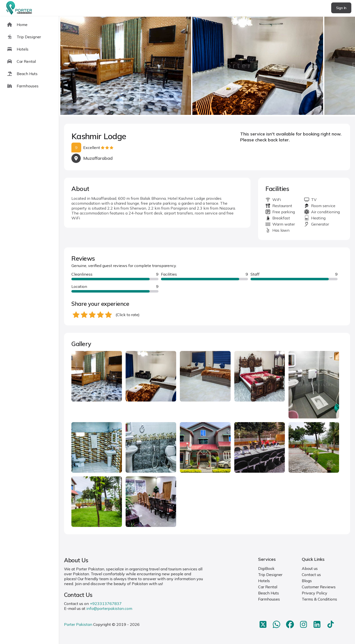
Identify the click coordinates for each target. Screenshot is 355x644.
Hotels (264, 581)
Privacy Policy (315, 593)
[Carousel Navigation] (207, 66)
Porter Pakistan (78, 624)
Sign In (341, 8)
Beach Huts (269, 593)
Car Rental (268, 587)
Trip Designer (270, 575)
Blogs (307, 581)
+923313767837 (106, 604)
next (335, 66)
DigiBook (266, 568)
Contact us (311, 575)
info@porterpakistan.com (109, 608)
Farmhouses (269, 599)
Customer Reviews (319, 587)
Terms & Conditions (319, 599)
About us (310, 568)
